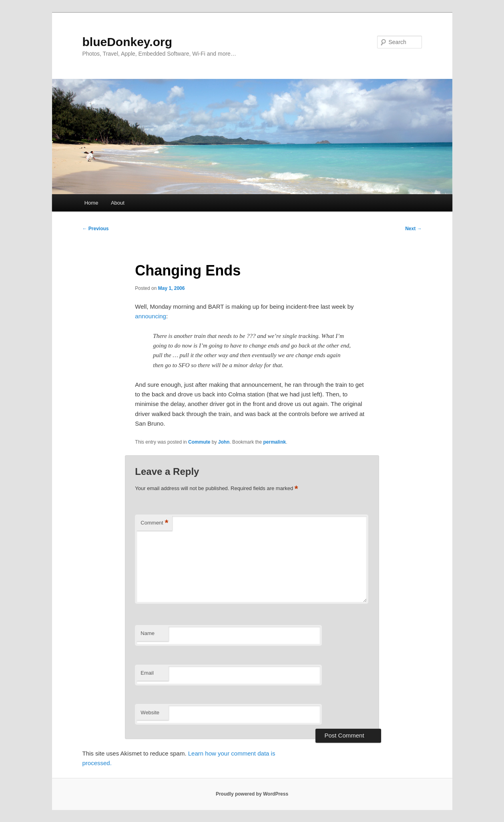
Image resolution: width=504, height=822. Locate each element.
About (118, 203)
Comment (154, 523)
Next (413, 229)
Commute (199, 442)
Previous (96, 229)
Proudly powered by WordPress (252, 794)
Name (148, 633)
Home (91, 203)
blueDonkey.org (127, 42)
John (224, 442)
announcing (151, 316)
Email (147, 673)
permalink (275, 442)
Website (150, 712)
